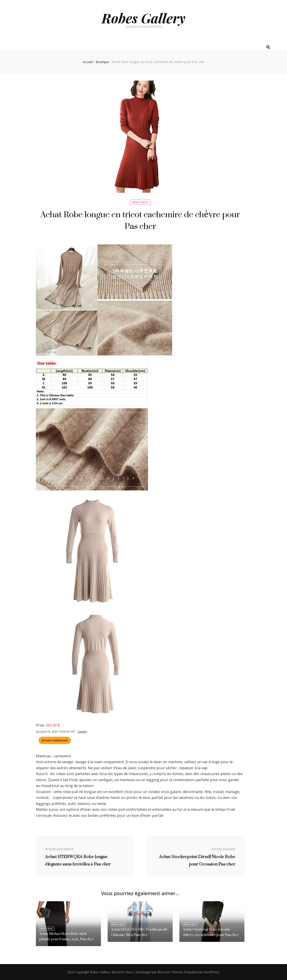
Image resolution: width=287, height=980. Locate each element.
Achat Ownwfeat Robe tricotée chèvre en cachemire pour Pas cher (211, 932)
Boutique (140, 202)
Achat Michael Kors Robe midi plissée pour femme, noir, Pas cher (67, 936)
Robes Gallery (143, 18)
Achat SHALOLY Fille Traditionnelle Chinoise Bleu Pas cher (140, 932)
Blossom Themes (171, 972)
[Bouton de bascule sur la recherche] (268, 47)
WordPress (211, 972)
